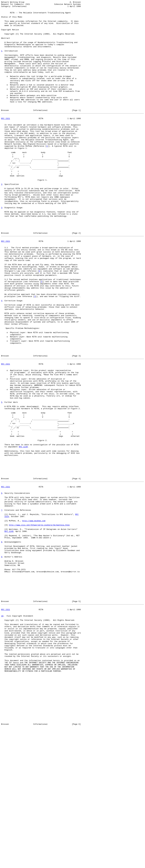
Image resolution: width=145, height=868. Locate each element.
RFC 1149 (23, 534)
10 (2, 735)
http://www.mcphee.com (34, 622)
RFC (77, 614)
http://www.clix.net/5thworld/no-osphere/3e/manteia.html (39, 627)
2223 (7, 617)
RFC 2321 (6, 141)
